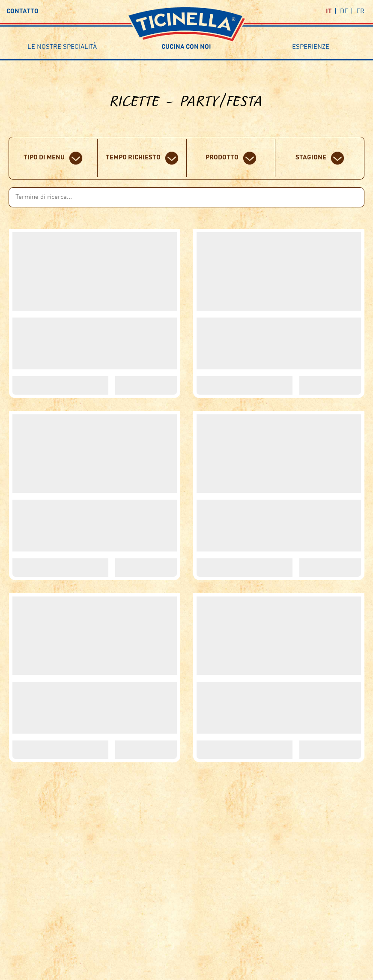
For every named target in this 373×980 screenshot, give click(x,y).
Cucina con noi (186, 47)
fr (360, 12)
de (344, 12)
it (329, 12)
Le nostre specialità (62, 47)
